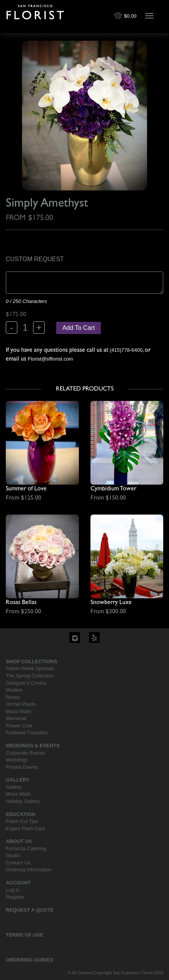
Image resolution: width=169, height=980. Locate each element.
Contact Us (18, 863)
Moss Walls (18, 711)
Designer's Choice (26, 683)
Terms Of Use (25, 935)
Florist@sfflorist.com (50, 359)
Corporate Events (25, 753)
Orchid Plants (21, 704)
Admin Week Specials (30, 668)
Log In (13, 890)
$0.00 (126, 16)
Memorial (16, 718)
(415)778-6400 (126, 350)
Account (18, 883)
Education (20, 814)
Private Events (22, 767)
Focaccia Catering (26, 848)
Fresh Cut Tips (22, 821)
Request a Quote (30, 910)
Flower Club (19, 726)
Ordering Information (29, 870)
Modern (14, 690)
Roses (13, 697)
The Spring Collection (30, 676)
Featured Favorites (27, 733)
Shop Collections (31, 661)
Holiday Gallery (23, 801)
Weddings (17, 760)
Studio (13, 855)
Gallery (18, 780)
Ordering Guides (30, 960)
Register (15, 897)
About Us (19, 841)
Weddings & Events (33, 746)
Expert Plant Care (26, 829)
